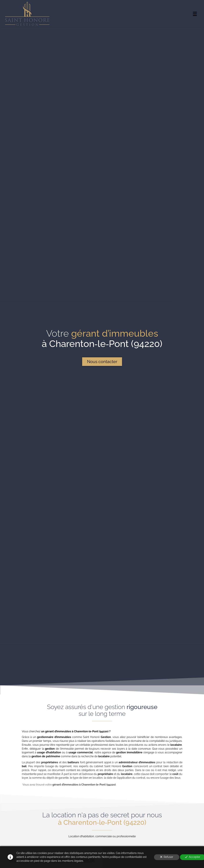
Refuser (167, 857)
